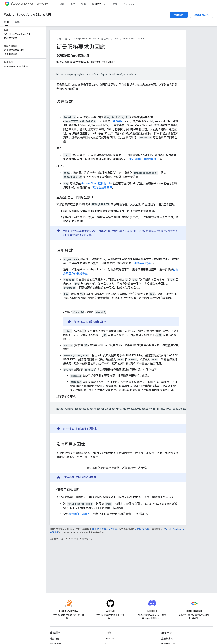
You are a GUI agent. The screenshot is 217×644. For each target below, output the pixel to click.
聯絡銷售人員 (202, 15)
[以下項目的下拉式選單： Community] (141, 4)
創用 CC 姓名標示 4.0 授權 (104, 529)
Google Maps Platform (85, 39)
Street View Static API (34, 15)
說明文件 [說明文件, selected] (97, 4)
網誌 (115, 4)
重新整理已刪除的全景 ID (144, 159)
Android (110, 639)
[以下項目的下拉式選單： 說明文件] (106, 4)
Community (130, 4)
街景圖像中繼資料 (80, 514)
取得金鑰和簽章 (103, 187)
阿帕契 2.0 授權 (142, 529)
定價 (84, 4)
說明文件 (105, 39)
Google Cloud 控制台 (94, 183)
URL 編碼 (116, 121)
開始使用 (179, 15)
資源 (17, 22)
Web (8, 15)
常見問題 (54, 639)
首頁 (59, 39)
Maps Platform (30, 4)
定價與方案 (167, 639)
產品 (73, 4)
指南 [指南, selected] (6, 22)
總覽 (62, 4)
